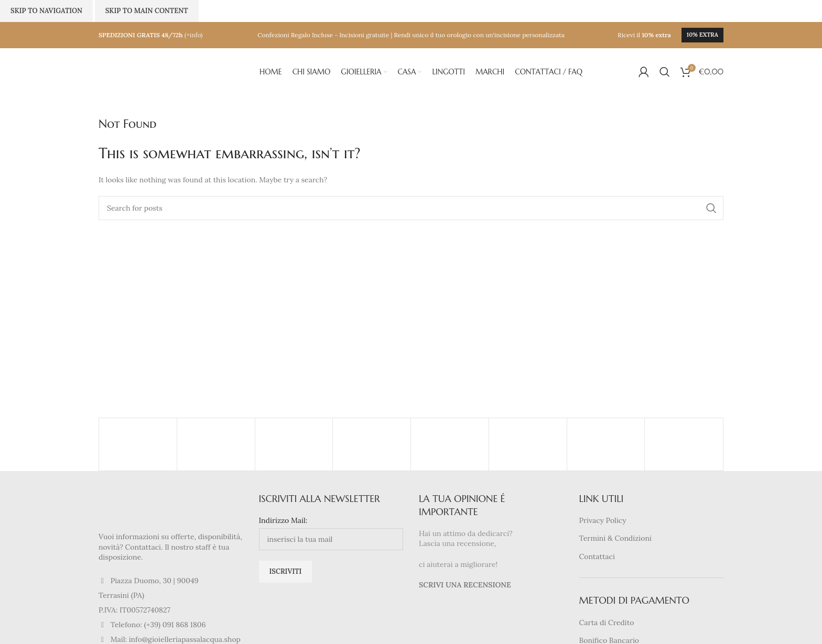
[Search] (665, 72)
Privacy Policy (603, 520)
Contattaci (597, 556)
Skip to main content (147, 11)
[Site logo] (151, 71)
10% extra (702, 35)
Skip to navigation (46, 11)
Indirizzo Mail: (283, 520)
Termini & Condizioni (615, 538)
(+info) (194, 35)
